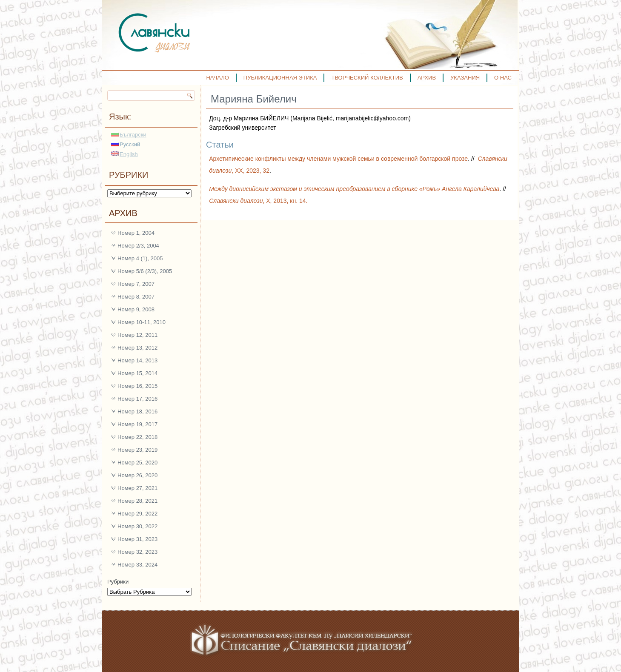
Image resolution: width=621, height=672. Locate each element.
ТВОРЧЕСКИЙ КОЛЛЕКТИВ (367, 78)
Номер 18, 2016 (137, 411)
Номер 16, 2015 (137, 386)
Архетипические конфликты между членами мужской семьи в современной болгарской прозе (338, 159)
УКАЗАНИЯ (465, 78)
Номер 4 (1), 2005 (140, 258)
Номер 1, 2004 (136, 233)
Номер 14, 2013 (137, 360)
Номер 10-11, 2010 (142, 322)
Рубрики (118, 582)
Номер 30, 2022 (137, 526)
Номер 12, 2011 (137, 335)
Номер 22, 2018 (137, 437)
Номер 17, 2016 (137, 399)
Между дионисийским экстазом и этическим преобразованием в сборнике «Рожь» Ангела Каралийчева (354, 189)
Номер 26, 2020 (137, 475)
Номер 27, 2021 (137, 488)
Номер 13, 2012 (137, 348)
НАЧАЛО (217, 78)
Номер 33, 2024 (137, 565)
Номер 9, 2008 (136, 309)
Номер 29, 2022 (137, 514)
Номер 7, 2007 (136, 284)
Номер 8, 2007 (136, 297)
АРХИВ (427, 78)
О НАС (503, 78)
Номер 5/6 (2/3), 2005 (145, 271)
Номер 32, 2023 (137, 552)
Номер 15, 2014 (137, 373)
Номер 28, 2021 (137, 501)
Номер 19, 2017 (137, 424)
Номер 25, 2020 (137, 463)
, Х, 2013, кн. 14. (258, 201)
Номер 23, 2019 (137, 450)
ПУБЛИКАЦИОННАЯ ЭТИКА (280, 78)
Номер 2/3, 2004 (138, 246)
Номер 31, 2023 (137, 539)
